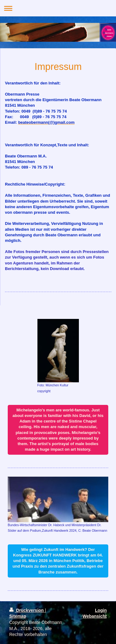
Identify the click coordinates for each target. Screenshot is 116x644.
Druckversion (27, 610)
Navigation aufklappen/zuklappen (58, 8)
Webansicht (95, 616)
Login (101, 610)
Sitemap (18, 616)
